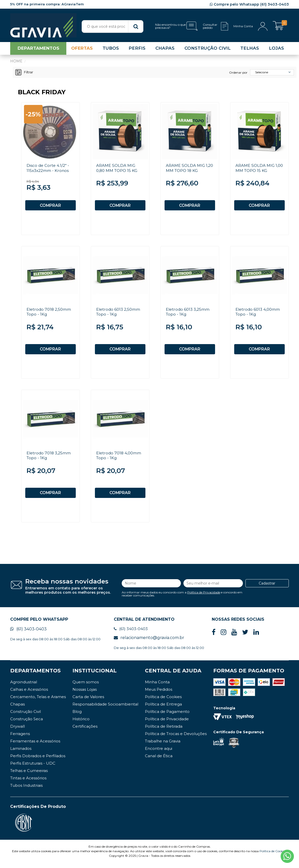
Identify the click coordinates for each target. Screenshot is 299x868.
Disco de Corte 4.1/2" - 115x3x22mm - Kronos (48, 169)
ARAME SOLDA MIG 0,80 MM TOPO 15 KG (118, 169)
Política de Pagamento (167, 717)
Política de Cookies (163, 702)
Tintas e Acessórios (28, 783)
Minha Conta (157, 687)
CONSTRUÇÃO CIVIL (208, 49)
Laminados (21, 754)
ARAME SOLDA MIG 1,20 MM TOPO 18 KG (187, 169)
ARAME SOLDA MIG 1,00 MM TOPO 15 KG (257, 169)
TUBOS (111, 49)
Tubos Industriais (26, 791)
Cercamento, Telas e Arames (38, 702)
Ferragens (20, 739)
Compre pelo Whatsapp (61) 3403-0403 (249, 4)
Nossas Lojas (85, 695)
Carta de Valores (88, 702)
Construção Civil (26, 717)
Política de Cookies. (273, 856)
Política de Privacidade (204, 597)
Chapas (17, 709)
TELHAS (250, 49)
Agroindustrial (24, 687)
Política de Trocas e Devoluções (176, 739)
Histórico (81, 724)
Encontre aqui (159, 754)
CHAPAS (165, 49)
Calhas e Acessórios (29, 695)
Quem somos (86, 687)
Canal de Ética (159, 761)
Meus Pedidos (159, 695)
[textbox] (113, 26)
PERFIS (137, 49)
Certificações (85, 732)
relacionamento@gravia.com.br (149, 643)
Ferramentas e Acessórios (35, 746)
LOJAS (276, 49)
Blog (77, 717)
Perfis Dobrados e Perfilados (38, 761)
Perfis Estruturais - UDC (33, 769)
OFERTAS (82, 49)
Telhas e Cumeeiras (29, 776)
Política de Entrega (163, 709)
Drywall (17, 732)
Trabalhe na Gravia (163, 746)
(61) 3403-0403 (28, 634)
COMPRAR (51, 207)
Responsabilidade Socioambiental (105, 709)
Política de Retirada (164, 732)
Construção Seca (27, 724)
